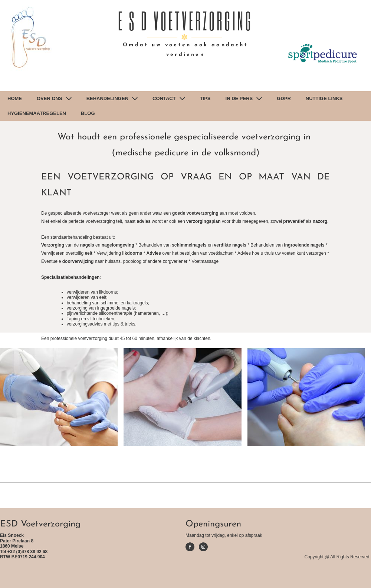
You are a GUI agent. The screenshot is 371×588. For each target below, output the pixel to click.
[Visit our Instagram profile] (203, 547)
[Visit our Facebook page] (190, 547)
